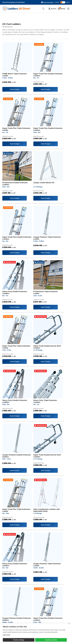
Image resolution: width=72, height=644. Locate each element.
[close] (69, 623)
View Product (12, 81)
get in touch (15, 538)
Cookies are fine (24, 640)
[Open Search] (44, 9)
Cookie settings (10, 640)
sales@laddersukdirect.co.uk (20, 622)
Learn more (7, 634)
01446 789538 (12, 618)
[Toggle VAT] (63, 2)
